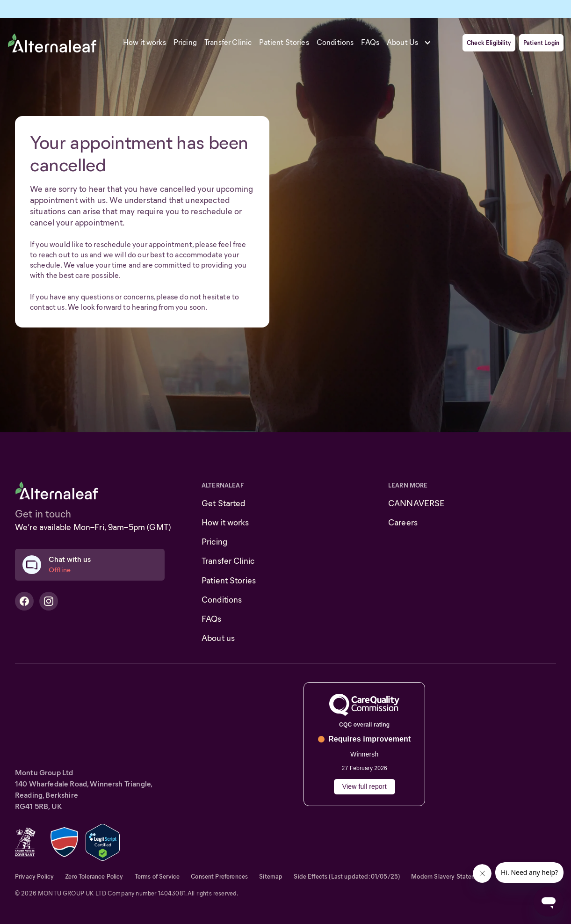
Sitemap (271, 877)
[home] (52, 43)
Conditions (222, 600)
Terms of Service (157, 877)
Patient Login (541, 43)
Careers (403, 523)
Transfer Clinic (228, 561)
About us (218, 638)
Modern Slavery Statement (448, 877)
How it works (225, 523)
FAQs (212, 619)
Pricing (214, 542)
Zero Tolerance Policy (94, 877)
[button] (412, 43)
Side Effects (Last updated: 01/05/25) (347, 877)
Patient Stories (229, 581)
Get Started (224, 503)
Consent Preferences (219, 877)
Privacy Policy (34, 877)
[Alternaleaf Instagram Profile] (49, 601)
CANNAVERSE (416, 503)
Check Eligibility (489, 43)
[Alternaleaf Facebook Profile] (24, 601)
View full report (365, 786)
